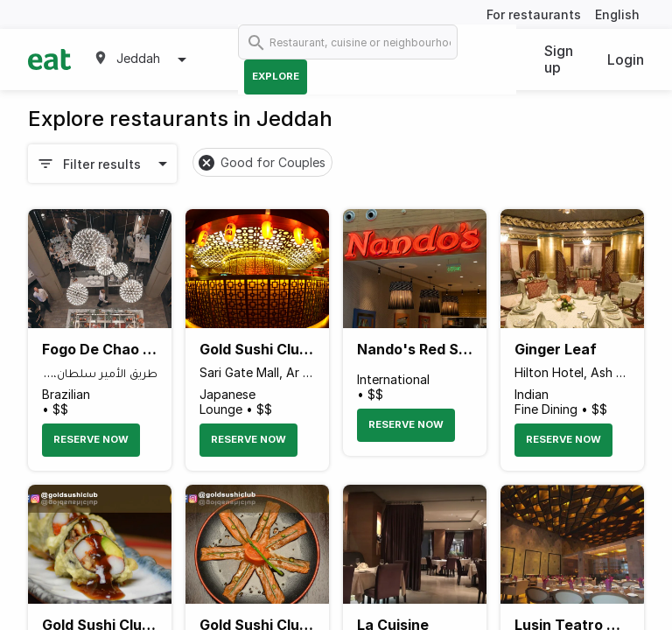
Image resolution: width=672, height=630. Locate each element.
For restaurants (534, 14)
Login (626, 59)
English (617, 14)
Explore (276, 76)
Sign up (559, 59)
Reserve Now (91, 439)
